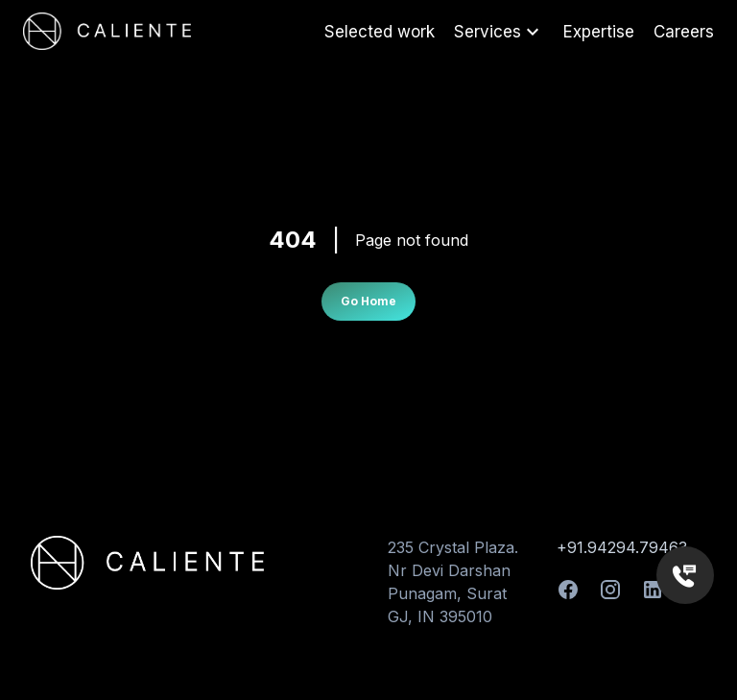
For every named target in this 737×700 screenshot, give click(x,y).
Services (499, 32)
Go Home (368, 301)
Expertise (599, 32)
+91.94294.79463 (622, 547)
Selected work (380, 32)
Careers (684, 32)
